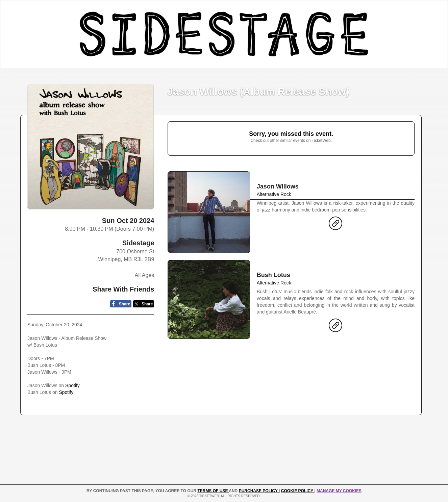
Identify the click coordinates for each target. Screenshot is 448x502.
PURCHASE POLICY (259, 491)
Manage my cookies (339, 491)
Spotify (72, 385)
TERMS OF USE (213, 491)
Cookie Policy (298, 491)
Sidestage (138, 243)
